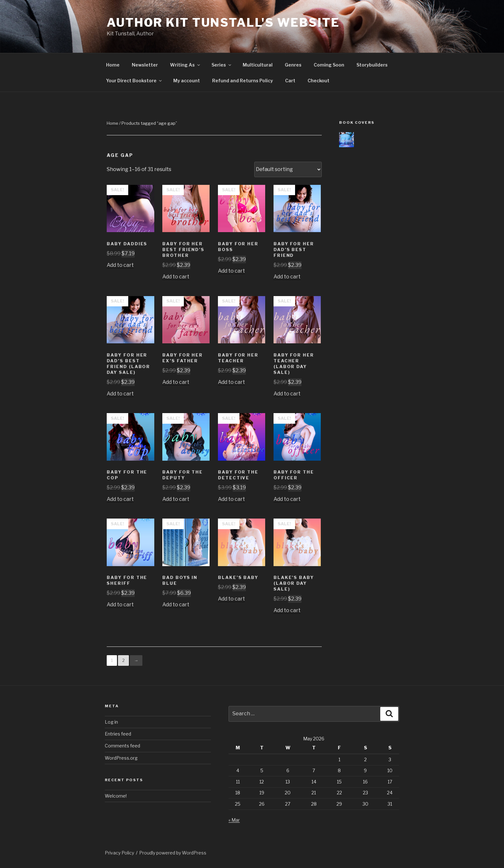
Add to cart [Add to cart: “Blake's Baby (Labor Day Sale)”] (287, 610)
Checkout (319, 81)
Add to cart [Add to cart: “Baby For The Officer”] (287, 499)
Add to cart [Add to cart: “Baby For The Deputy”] (176, 499)
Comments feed (122, 746)
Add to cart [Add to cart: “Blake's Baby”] (231, 599)
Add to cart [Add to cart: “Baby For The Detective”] (231, 499)
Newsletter (145, 65)
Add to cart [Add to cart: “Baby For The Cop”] (120, 499)
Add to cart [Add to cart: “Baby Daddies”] (120, 265)
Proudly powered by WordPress (173, 853)
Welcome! (116, 796)
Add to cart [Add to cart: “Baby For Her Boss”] (231, 271)
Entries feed (118, 734)
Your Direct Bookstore (134, 81)
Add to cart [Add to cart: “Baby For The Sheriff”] (120, 605)
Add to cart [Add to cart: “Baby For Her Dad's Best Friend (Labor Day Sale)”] (120, 394)
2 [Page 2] (123, 660)
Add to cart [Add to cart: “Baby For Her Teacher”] (231, 382)
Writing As (185, 65)
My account (187, 81)
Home (113, 65)
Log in (111, 722)
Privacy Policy (119, 853)
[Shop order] (288, 169)
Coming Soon (329, 65)
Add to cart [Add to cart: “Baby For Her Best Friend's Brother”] (176, 277)
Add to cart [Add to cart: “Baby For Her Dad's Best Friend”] (287, 277)
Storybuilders (372, 65)
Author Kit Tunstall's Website (223, 23)
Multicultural (258, 65)
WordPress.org (121, 758)
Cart (290, 81)
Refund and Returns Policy (243, 81)
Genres (293, 65)
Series (222, 65)
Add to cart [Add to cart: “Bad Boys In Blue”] (176, 605)
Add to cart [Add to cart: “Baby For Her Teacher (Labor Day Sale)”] (287, 394)
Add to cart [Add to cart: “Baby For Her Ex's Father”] (176, 382)
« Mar (234, 820)
